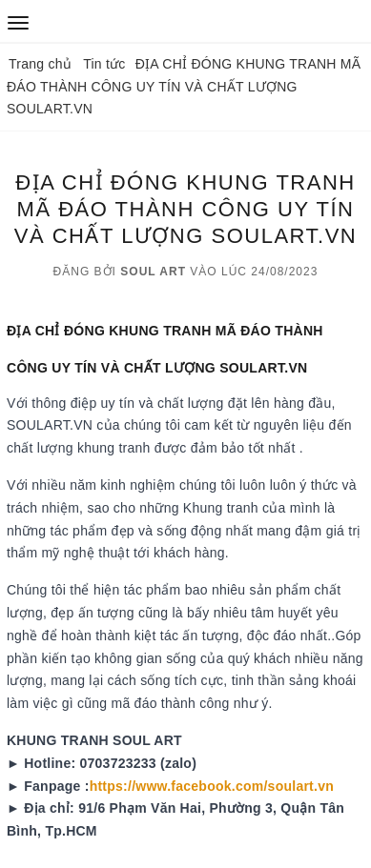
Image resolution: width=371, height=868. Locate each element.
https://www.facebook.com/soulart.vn (212, 786)
